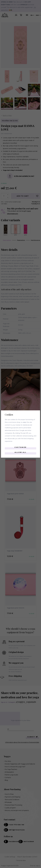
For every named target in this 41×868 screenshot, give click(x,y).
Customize (20, 447)
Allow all (21, 452)
